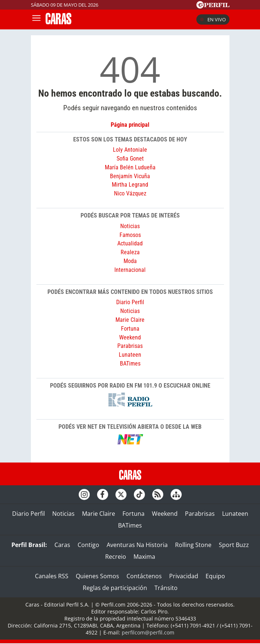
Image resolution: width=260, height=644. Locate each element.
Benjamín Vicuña (130, 176)
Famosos (130, 235)
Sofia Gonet (130, 159)
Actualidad (130, 243)
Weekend (130, 337)
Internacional (130, 270)
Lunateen (130, 355)
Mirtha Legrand (130, 185)
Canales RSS (52, 576)
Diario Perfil (130, 302)
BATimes (130, 364)
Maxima (144, 557)
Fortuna (130, 329)
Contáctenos (144, 576)
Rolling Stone (193, 545)
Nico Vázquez (130, 193)
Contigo (88, 545)
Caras (62, 545)
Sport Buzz (234, 545)
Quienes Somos (97, 576)
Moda (130, 261)
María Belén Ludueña (130, 167)
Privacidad (184, 576)
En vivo (213, 19)
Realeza (130, 252)
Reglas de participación (115, 588)
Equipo (215, 576)
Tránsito (166, 588)
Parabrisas (130, 346)
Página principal (130, 125)
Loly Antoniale (130, 150)
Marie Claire (130, 320)
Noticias (130, 226)
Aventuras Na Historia (137, 545)
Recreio (116, 557)
